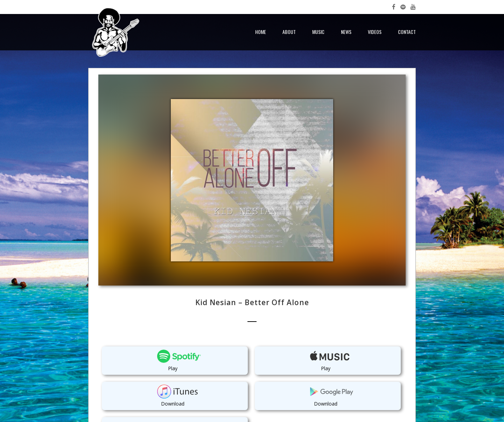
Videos (375, 32)
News (346, 32)
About (289, 32)
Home (261, 32)
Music (318, 32)
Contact (407, 32)
